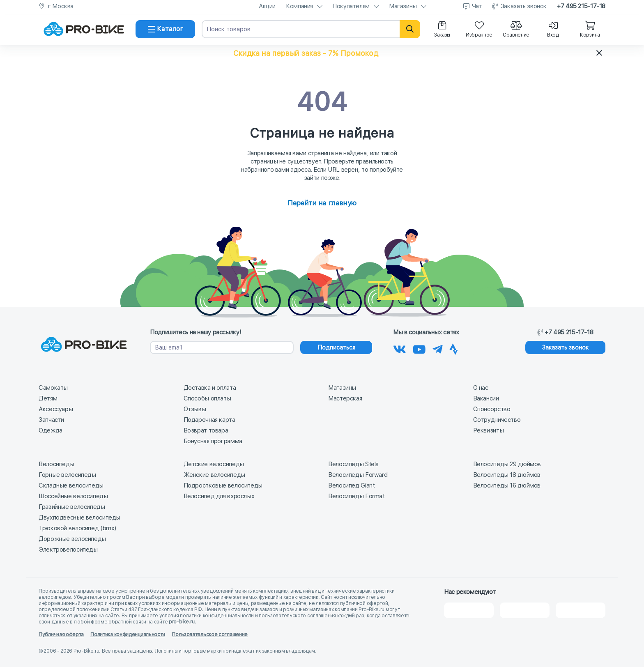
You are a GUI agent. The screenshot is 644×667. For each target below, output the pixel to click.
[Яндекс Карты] (525, 610)
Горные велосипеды (67, 475)
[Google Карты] (581, 610)
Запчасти (51, 420)
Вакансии (486, 398)
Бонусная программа (213, 441)
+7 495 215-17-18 (581, 6)
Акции (267, 6)
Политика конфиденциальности (128, 635)
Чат (477, 6)
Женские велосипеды (214, 475)
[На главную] (84, 29)
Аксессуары (56, 409)
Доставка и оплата (210, 388)
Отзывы (195, 409)
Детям (48, 398)
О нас (481, 388)
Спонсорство (492, 409)
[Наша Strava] (454, 348)
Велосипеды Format (356, 496)
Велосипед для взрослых (219, 496)
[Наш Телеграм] (438, 348)
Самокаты (53, 388)
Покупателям (351, 6)
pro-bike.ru (182, 622)
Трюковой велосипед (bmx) (77, 528)
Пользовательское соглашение (210, 635)
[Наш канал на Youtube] (419, 348)
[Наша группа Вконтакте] (400, 348)
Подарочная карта (209, 420)
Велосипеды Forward (358, 475)
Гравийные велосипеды (72, 507)
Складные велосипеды (71, 485)
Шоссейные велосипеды (73, 496)
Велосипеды (56, 464)
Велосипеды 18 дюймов (507, 475)
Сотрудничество (497, 420)
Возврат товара (206, 430)
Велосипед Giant (351, 485)
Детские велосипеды (214, 464)
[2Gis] (469, 610)
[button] (322, 53)
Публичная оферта (61, 635)
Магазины (403, 6)
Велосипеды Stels (353, 464)
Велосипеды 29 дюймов (507, 464)
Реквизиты (489, 430)
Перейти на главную (322, 203)
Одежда (51, 430)
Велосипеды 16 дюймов (507, 485)
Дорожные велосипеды (72, 539)
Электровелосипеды (68, 550)
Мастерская (345, 398)
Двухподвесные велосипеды (79, 517)
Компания (299, 6)
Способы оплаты (207, 398)
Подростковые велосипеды (223, 485)
